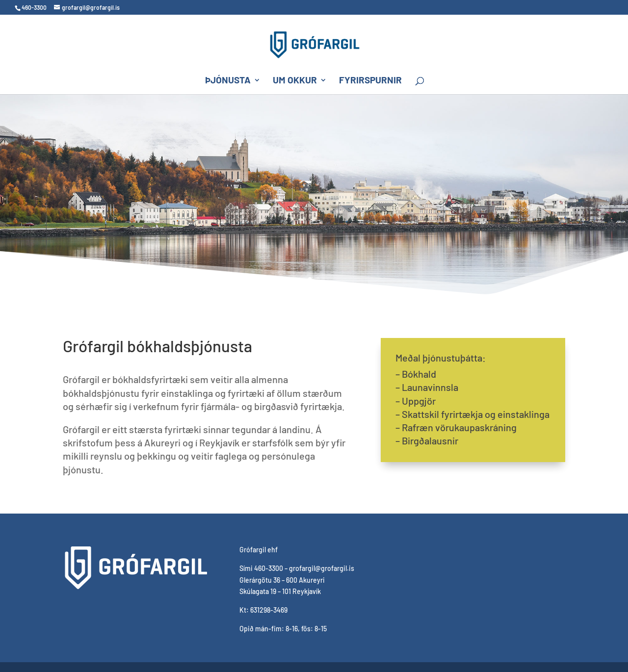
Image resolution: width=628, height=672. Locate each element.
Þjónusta (228, 81)
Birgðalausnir (430, 440)
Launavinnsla (430, 387)
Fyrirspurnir (370, 81)
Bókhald (419, 374)
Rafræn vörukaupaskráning (459, 427)
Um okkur (295, 81)
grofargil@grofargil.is (322, 568)
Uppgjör (419, 401)
